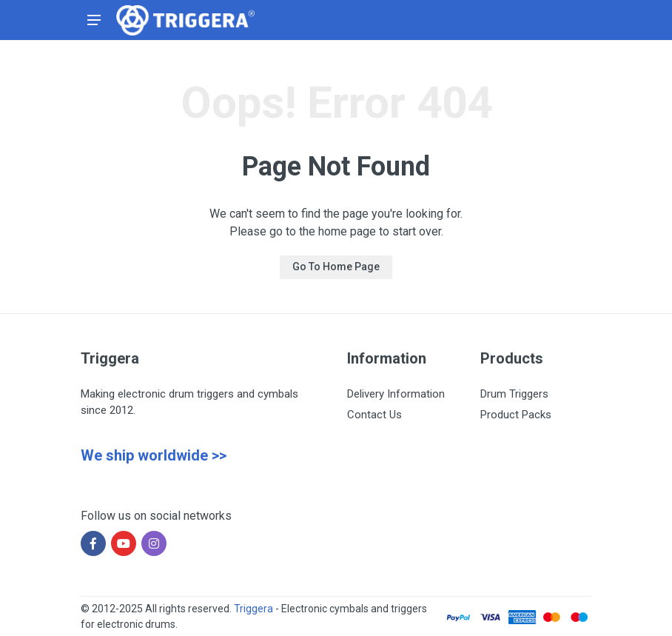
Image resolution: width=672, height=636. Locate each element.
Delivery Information (396, 394)
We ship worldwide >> (154, 455)
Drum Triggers (514, 394)
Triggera (253, 609)
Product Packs (516, 415)
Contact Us (374, 415)
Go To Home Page (336, 267)
